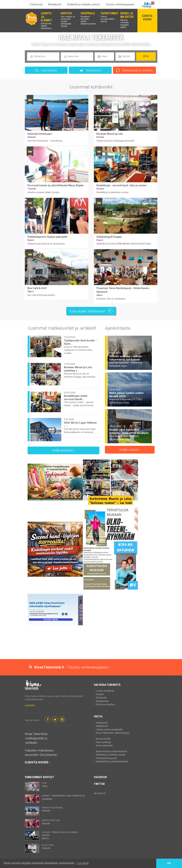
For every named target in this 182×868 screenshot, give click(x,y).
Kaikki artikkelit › (63, 450)
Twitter (99, 784)
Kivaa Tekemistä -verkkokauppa (113, 733)
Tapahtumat (102, 701)
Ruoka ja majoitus (105, 704)
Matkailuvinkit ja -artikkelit (134, 70)
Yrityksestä (36, 4)
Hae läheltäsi (46, 70)
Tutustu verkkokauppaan (120, 4)
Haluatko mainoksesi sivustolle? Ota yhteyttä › (41, 753)
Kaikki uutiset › (130, 450)
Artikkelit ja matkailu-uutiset (83, 4)
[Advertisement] (92, 646)
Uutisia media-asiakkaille (109, 730)
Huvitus (100, 694)
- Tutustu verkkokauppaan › (69, 667)
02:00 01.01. (100, 793)
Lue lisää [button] (83, 863)
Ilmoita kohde (103, 739)
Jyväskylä (63, 797)
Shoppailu (101, 698)
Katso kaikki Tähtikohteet (91, 311)
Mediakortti (55, 4)
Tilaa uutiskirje (103, 742)
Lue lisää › (30, 705)
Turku (45, 785)
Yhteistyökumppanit (106, 758)
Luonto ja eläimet (105, 691)
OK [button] (169, 863)
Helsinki (52, 809)
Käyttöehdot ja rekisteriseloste (112, 761)
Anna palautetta (104, 745)
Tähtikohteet (90, 70)
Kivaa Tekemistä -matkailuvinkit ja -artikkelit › (36, 738)
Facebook (100, 777)
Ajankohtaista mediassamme (111, 751)
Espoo (64, 835)
